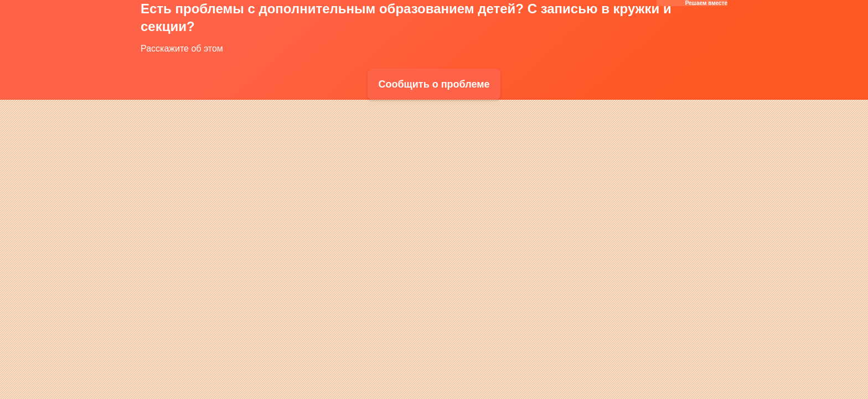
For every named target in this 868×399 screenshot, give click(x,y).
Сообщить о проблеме (434, 84)
